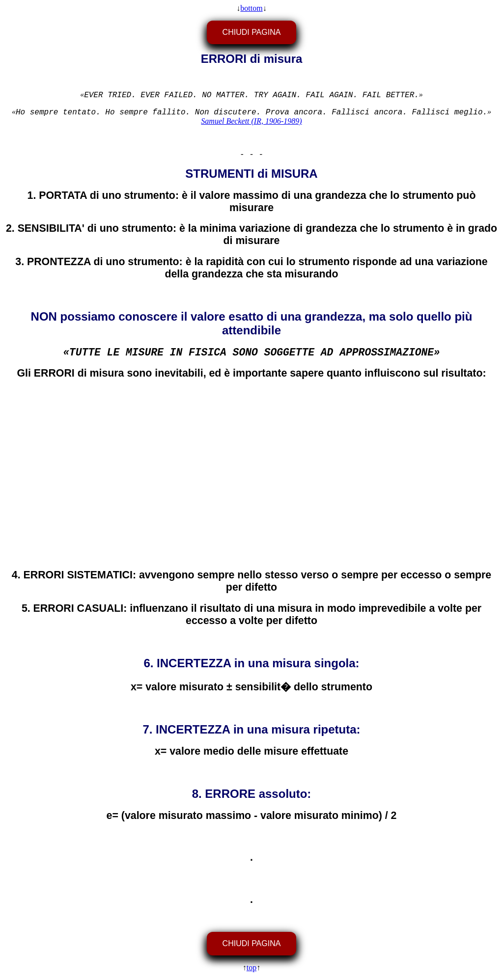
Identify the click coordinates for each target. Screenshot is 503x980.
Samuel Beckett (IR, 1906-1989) (251, 121)
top (251, 967)
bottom (251, 8)
